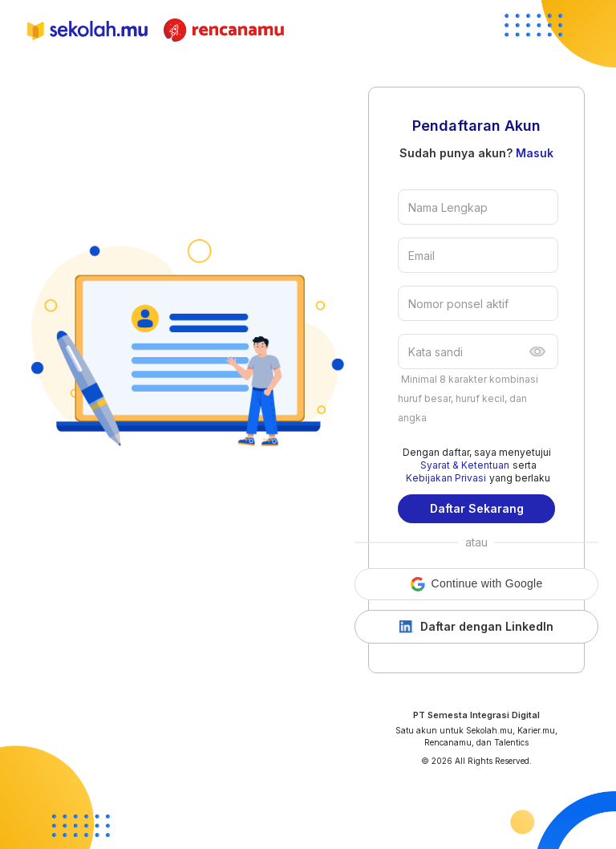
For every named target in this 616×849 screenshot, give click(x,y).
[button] (476, 584)
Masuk (535, 153)
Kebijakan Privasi (446, 478)
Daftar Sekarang (477, 508)
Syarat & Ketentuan (465, 465)
